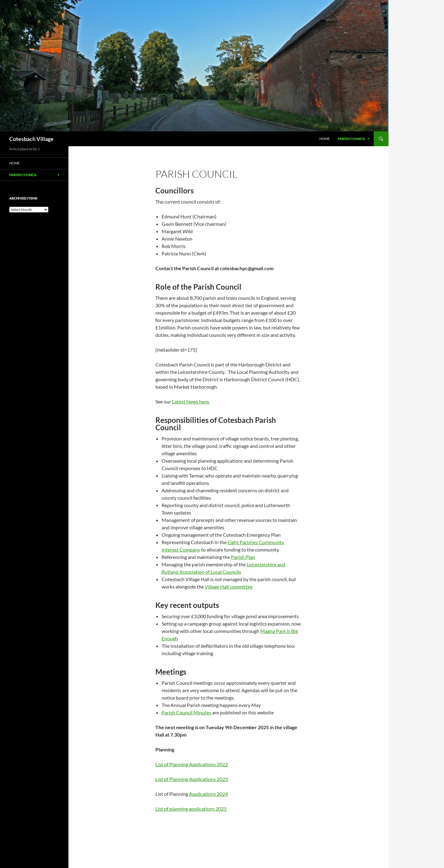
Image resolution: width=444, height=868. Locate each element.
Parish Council (351, 139)
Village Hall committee (229, 587)
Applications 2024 (208, 794)
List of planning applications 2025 (191, 809)
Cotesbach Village (31, 139)
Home (325, 139)
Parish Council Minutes (186, 712)
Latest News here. (191, 401)
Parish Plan (243, 557)
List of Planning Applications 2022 (192, 764)
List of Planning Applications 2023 (192, 779)
